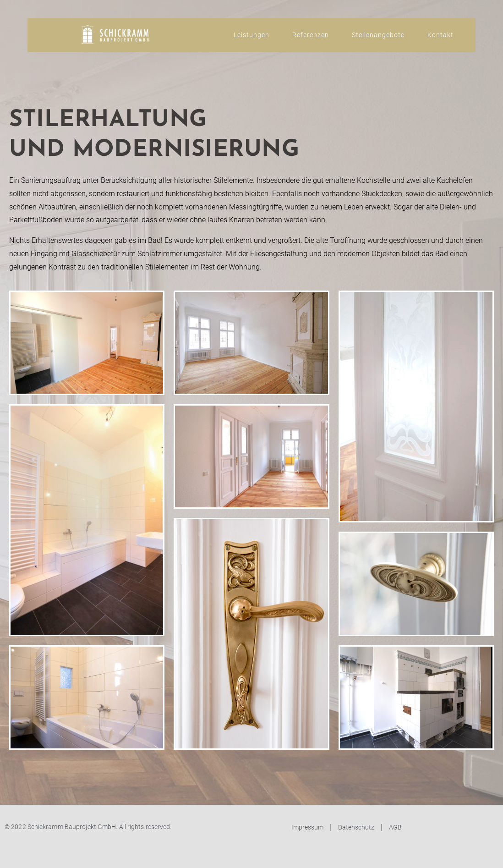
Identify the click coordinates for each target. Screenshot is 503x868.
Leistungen (251, 35)
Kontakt (440, 35)
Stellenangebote (378, 35)
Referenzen (311, 35)
